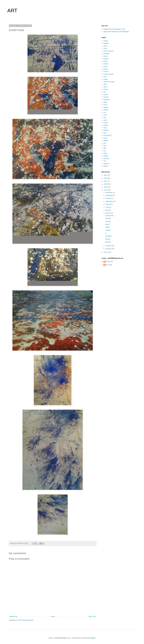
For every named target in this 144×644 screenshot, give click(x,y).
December (109, 193)
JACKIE (108, 230)
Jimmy (106, 89)
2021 (106, 175)
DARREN (108, 236)
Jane (105, 84)
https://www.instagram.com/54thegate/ (116, 32)
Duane (106, 56)
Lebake (106, 110)
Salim (105, 153)
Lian (105, 118)
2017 (106, 181)
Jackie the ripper (109, 82)
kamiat (106, 95)
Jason (105, 87)
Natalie (106, 141)
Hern (105, 77)
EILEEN (108, 242)
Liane (105, 120)
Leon (105, 115)
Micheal (106, 130)
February (109, 246)
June (107, 207)
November (109, 195)
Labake (106, 107)
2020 (106, 178)
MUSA (107, 224)
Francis (106, 71)
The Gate (109, 265)
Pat (105, 151)
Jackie (106, 79)
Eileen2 (106, 64)
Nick (105, 146)
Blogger (93, 638)
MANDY (108, 239)
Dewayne (107, 54)
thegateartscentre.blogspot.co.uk (114, 29)
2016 (106, 184)
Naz (105, 143)
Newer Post (13, 617)
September (109, 201)
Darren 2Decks (108, 51)
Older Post (92, 617)
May (107, 210)
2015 (106, 187)
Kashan (106, 97)
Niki (105, 148)
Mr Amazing (107, 135)
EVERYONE (109, 216)
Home (53, 617)
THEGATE (109, 262)
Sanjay (106, 156)
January (108, 249)
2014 (106, 190)
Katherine (107, 100)
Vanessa (106, 164)
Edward (106, 59)
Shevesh (106, 158)
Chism (106, 46)
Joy (105, 92)
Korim (105, 105)
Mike (105, 133)
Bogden (106, 43)
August (108, 204)
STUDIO (108, 219)
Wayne (106, 166)
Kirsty (105, 102)
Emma (106, 69)
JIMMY (108, 227)
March (108, 213)
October (108, 198)
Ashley (106, 41)
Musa (105, 138)
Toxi (105, 161)
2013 (106, 252)
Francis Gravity (109, 74)
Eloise (106, 66)
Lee (105, 112)
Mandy (106, 125)
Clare (105, 49)
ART (12, 11)
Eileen (106, 61)
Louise (106, 123)
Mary (105, 128)
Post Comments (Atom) (26, 620)
